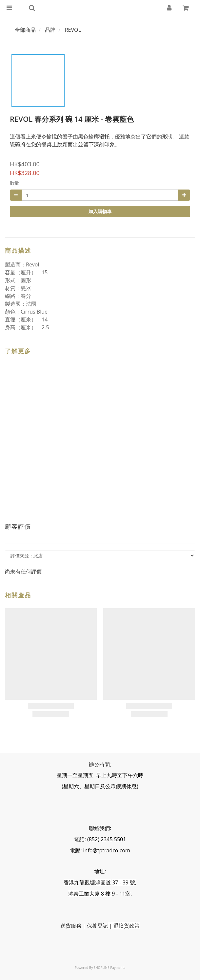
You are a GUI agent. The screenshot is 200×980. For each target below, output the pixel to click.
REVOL (73, 30)
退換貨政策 (127, 926)
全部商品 (25, 30)
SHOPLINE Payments (110, 968)
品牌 (50, 30)
